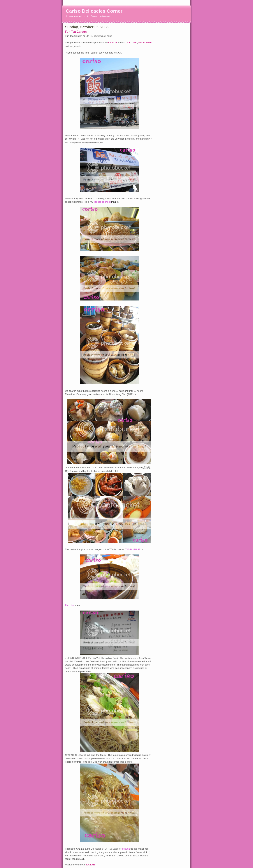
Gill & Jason (145, 43)
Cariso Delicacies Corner (94, 11)
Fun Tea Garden (76, 32)
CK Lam (132, 43)
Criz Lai (113, 43)
